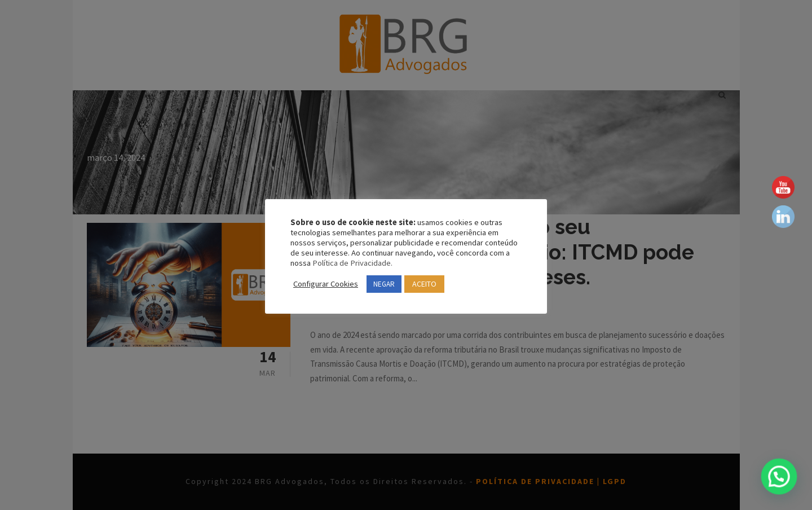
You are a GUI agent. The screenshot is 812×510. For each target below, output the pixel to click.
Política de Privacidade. (419, 263)
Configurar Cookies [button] (328, 284)
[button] (782, 486)
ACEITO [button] (438, 284)
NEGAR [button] (392, 284)
